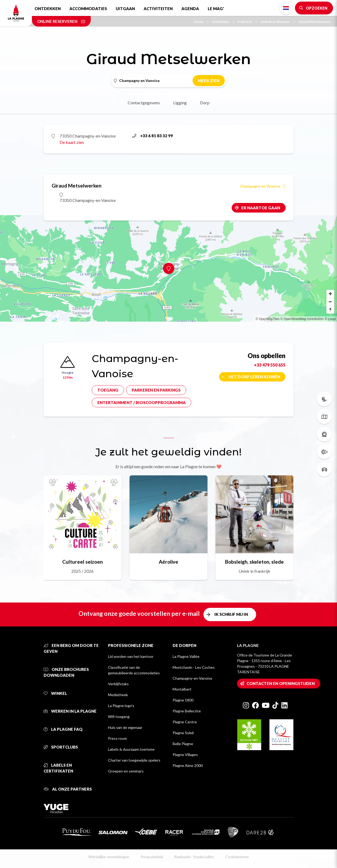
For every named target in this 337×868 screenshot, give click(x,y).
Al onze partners (68, 789)
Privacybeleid (152, 857)
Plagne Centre (185, 722)
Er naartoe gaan (261, 208)
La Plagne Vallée (186, 656)
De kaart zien (72, 142)
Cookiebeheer (237, 857)
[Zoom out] (330, 302)
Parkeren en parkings (156, 390)
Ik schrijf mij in (231, 614)
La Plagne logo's (121, 706)
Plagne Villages (185, 755)
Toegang (108, 390)
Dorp (205, 103)
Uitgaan (125, 9)
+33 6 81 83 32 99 (153, 136)
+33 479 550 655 (270, 365)
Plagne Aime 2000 (188, 765)
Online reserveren (61, 21)
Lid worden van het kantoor (131, 656)
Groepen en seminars (126, 771)
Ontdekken (48, 9)
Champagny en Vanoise (263, 186)
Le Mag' (216, 9)
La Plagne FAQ (63, 729)
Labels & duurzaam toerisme (131, 749)
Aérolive (168, 562)
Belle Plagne (183, 744)
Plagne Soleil (183, 733)
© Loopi (330, 319)
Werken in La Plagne (70, 711)
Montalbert (182, 689)
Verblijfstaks (118, 684)
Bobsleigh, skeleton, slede (254, 562)
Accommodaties (88, 9)
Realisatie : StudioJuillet (194, 857)
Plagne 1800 (183, 700)
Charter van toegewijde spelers (134, 760)
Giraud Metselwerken (314, 22)
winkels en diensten (278, 22)
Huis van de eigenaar (125, 727)
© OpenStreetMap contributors (302, 319)
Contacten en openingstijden (281, 683)
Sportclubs (61, 747)
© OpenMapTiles (268, 319)
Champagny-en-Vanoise (192, 678)
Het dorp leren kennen (254, 377)
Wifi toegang (119, 717)
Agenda (190, 9)
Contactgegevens (144, 103)
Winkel (55, 693)
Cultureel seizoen (82, 562)
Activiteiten (158, 9)
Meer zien (209, 81)
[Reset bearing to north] (330, 310)
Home (201, 22)
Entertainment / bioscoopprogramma (142, 402)
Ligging (180, 103)
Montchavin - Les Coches (194, 667)
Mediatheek (118, 695)
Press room (117, 738)
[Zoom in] (330, 294)
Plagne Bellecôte (187, 711)
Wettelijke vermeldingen (109, 857)
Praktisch (247, 22)
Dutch (286, 8)
